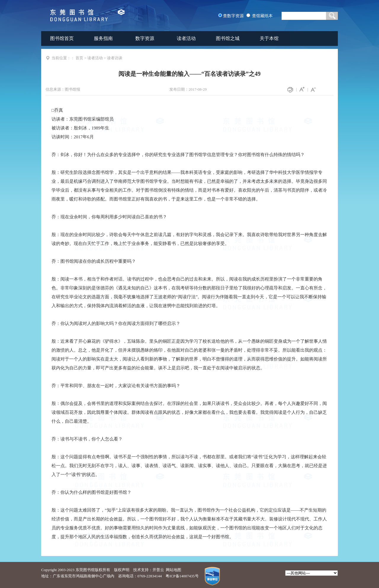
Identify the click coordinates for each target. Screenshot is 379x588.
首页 (79, 58)
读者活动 (186, 38)
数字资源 (145, 38)
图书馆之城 (228, 38)
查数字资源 (233, 16)
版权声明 (122, 570)
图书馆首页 (62, 38)
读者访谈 (115, 58)
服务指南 (103, 38)
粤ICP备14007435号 (182, 576)
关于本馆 (269, 38)
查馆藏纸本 (262, 16)
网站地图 (174, 570)
